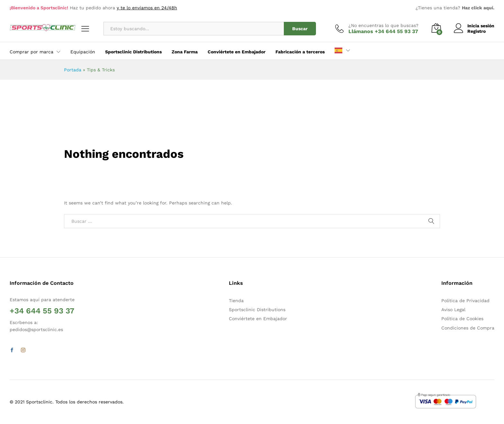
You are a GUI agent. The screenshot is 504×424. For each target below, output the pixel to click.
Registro (477, 31)
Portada (73, 70)
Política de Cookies (462, 319)
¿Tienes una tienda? (455, 8)
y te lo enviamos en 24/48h (147, 8)
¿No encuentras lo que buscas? (383, 25)
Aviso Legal (453, 310)
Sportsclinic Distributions (257, 310)
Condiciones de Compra (468, 328)
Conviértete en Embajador (258, 319)
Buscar (300, 29)
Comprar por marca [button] (32, 52)
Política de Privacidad (465, 301)
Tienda (236, 301)
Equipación (83, 52)
